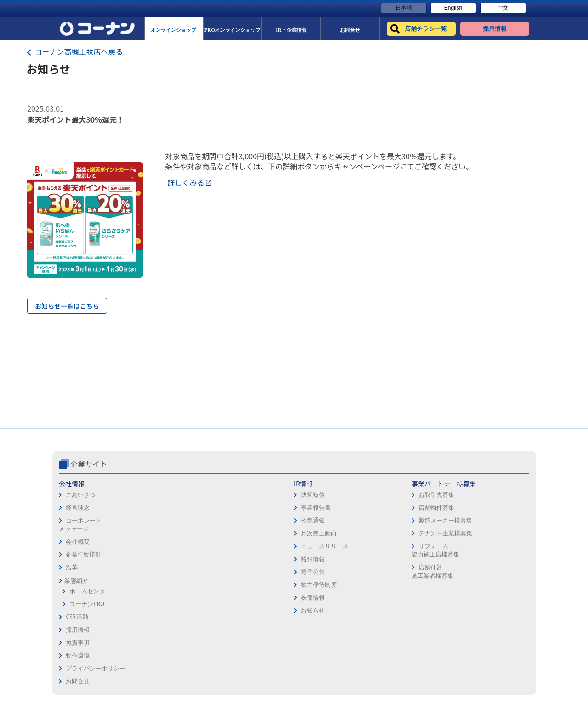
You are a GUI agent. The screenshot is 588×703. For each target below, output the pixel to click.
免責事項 (310, 497)
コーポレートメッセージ (80, 525)
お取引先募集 (238, 495)
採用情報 (310, 484)
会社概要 (78, 542)
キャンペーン (495, 484)
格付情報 (155, 559)
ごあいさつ (81, 495)
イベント (401, 535)
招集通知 (155, 520)
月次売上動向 (161, 533)
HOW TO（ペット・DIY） (422, 548)
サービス (489, 497)
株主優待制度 (161, 585)
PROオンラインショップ (421, 509)
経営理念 (78, 508)
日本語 (404, 8)
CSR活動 (77, 617)
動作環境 (310, 509)
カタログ (489, 509)
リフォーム (404, 561)
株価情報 (155, 598)
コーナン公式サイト (426, 464)
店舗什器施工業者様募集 (234, 571)
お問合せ (310, 535)
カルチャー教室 (410, 574)
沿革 (72, 567)
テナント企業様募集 (247, 533)
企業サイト (89, 464)
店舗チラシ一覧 (410, 484)
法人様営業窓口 (410, 522)
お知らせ (155, 610)
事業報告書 (158, 508)
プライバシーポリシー (328, 522)
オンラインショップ (416, 497)
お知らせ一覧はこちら (67, 306)
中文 (503, 8)
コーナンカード (498, 522)
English (453, 8)
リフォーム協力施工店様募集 (237, 550)
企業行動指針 (84, 554)
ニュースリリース (167, 546)
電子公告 (155, 572)
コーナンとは (495, 535)
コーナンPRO (87, 604)
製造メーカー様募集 (247, 520)
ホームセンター (90, 591)
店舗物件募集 (238, 508)
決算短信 (155, 495)
